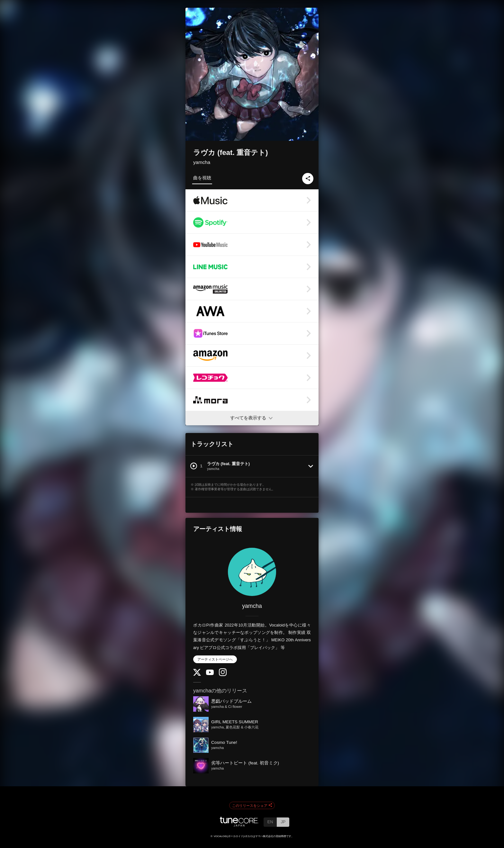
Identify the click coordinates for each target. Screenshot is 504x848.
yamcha (202, 162)
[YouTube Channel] (210, 674)
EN (270, 822)
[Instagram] (223, 675)
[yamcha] (252, 572)
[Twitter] (197, 674)
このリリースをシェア (252, 806)
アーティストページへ (215, 659)
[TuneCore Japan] (239, 825)
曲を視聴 (202, 178)
